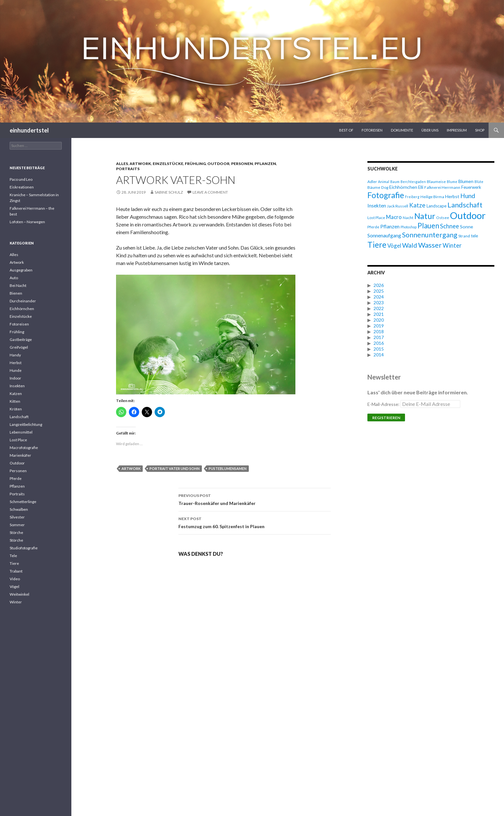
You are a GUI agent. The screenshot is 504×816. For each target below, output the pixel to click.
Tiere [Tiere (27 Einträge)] (377, 245)
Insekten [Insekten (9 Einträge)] (377, 206)
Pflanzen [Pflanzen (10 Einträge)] (390, 226)
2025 (379, 291)
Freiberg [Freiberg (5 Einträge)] (412, 197)
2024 (379, 297)
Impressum (457, 130)
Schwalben (19, 509)
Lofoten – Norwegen (27, 222)
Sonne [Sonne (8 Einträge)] (467, 227)
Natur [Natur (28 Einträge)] (425, 216)
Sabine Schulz (169, 192)
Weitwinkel (19, 594)
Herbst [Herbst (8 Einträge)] (452, 196)
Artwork (140, 164)
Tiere (14, 563)
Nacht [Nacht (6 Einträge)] (408, 218)
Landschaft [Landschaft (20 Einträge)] (465, 205)
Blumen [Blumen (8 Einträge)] (466, 181)
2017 (379, 337)
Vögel (14, 587)
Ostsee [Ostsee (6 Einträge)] (443, 218)
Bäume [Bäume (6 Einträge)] (374, 187)
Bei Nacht (18, 285)
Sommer (17, 525)
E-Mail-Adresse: (414, 404)
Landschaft (19, 417)
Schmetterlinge (23, 502)
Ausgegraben (21, 270)
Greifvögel (19, 347)
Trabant (16, 571)
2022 (379, 308)
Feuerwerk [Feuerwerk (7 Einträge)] (471, 187)
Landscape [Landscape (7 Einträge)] (437, 206)
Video (15, 579)
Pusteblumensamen (228, 468)
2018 (379, 331)
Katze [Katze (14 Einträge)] (417, 205)
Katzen (16, 394)
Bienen (16, 293)
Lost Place (18, 440)
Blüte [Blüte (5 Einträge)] (479, 182)
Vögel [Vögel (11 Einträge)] (394, 246)
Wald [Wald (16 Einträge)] (410, 245)
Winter (16, 602)
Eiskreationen (22, 187)
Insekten (17, 386)
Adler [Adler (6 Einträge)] (372, 182)
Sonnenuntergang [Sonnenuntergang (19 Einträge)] (430, 235)
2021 (379, 314)
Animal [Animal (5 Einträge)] (384, 182)
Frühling (195, 164)
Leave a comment (210, 192)
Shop (480, 130)
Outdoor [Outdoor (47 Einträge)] (468, 215)
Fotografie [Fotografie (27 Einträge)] (386, 195)
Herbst (16, 363)
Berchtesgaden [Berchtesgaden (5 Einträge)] (413, 182)
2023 (379, 303)
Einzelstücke (168, 164)
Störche (16, 532)
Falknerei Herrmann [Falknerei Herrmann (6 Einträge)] (442, 187)
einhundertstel (29, 130)
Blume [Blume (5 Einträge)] (452, 182)
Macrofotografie (24, 448)
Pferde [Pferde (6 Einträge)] (373, 227)
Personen (242, 164)
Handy (15, 355)
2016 (379, 343)
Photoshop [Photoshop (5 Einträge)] (409, 227)
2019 (379, 326)
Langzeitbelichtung (26, 424)
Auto (14, 278)
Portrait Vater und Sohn (175, 468)
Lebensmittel (21, 432)
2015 (379, 349)
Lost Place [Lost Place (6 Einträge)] (376, 218)
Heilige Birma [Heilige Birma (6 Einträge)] (432, 197)
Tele (13, 556)
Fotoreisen (372, 130)
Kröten (16, 409)
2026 (379, 285)
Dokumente (402, 130)
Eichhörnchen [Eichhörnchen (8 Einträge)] (403, 187)
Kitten (15, 401)
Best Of (346, 130)
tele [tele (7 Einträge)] (474, 236)
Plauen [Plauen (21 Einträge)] (428, 226)
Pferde (16, 478)
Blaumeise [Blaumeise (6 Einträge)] (436, 182)
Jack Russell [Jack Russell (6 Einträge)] (398, 206)
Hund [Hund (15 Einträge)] (468, 196)
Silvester (17, 517)
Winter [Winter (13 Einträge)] (452, 245)
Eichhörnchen (22, 309)
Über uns (430, 130)
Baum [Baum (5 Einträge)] (395, 182)
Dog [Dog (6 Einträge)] (385, 187)
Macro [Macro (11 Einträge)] (394, 217)
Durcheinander (23, 301)
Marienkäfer (20, 455)
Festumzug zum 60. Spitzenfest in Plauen (255, 522)
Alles (122, 164)
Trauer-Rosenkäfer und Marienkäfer (255, 499)
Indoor (15, 378)
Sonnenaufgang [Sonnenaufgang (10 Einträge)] (384, 235)
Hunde (16, 370)
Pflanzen (265, 164)
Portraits (128, 169)
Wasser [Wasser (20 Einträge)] (430, 245)
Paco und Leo (21, 179)
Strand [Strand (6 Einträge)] (464, 236)
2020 (379, 320)
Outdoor (218, 164)
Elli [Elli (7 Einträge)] (421, 187)
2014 (379, 355)
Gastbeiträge (21, 339)
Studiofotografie (24, 548)
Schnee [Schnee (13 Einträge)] (450, 226)
